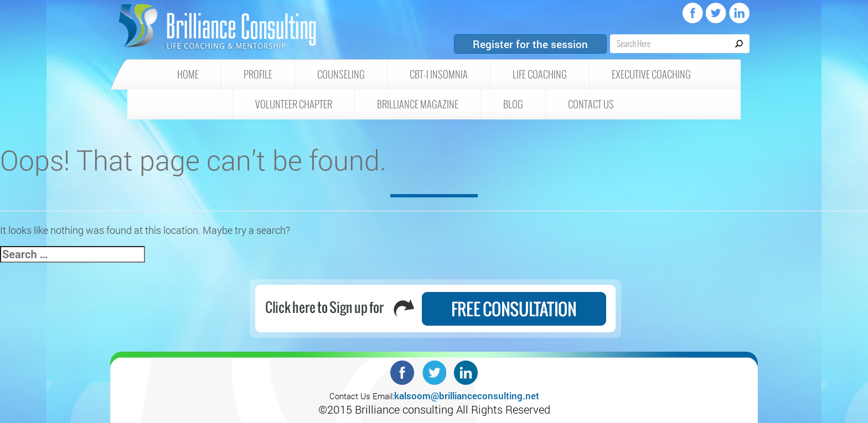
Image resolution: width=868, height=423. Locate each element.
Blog (513, 105)
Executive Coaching (651, 75)
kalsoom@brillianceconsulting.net (467, 396)
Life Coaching (540, 75)
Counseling (341, 75)
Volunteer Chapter (294, 105)
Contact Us (591, 105)
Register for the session (530, 44)
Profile (258, 75)
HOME (188, 75)
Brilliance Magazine (418, 105)
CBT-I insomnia (439, 75)
